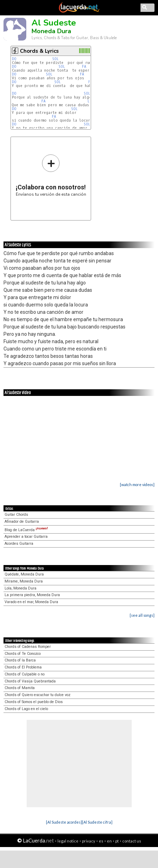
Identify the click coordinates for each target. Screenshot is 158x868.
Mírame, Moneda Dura (24, 581)
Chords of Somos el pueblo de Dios (34, 702)
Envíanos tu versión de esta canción (51, 175)
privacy (89, 841)
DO (14, 59)
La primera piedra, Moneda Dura (32, 595)
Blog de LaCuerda (26, 530)
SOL (56, 59)
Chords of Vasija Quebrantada (30, 681)
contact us (132, 841)
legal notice (68, 841)
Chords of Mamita (20, 688)
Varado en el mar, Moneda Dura (31, 602)
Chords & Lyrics (39, 51)
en (109, 841)
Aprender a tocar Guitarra (26, 537)
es (101, 841)
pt (117, 841)
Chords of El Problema (23, 667)
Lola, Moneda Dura (20, 588)
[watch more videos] (137, 484)
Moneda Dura (51, 31)
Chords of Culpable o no (25, 674)
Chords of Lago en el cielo (26, 709)
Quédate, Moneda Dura (24, 574)
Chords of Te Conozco (23, 654)
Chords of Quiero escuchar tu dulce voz (37, 695)
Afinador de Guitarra (22, 522)
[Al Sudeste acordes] (64, 822)
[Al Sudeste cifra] (97, 822)
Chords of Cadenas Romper (28, 647)
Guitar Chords (16, 515)
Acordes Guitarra (19, 544)
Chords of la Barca (20, 660)
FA (84, 67)
